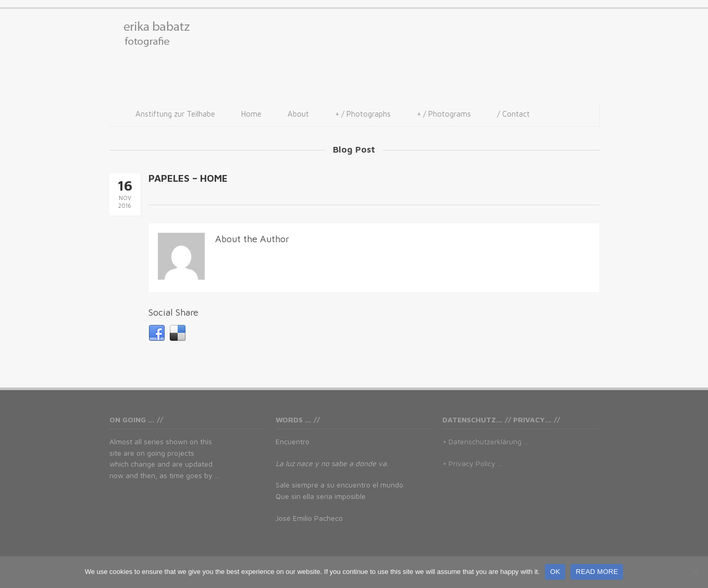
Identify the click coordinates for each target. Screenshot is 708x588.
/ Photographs (363, 114)
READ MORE (597, 572)
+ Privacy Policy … (473, 463)
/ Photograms (444, 114)
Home (251, 114)
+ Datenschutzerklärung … (486, 441)
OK (555, 572)
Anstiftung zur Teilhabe (175, 114)
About (298, 114)
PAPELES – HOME (188, 178)
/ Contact (513, 114)
